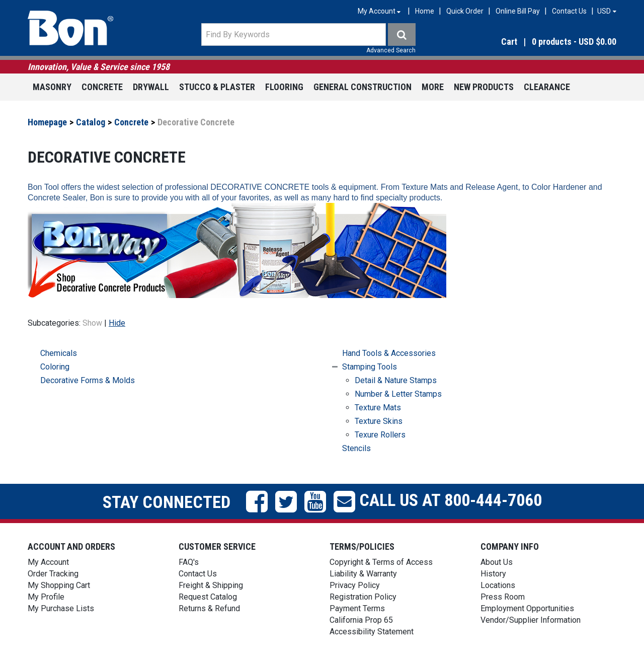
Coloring (55, 367)
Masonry (52, 87)
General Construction (363, 87)
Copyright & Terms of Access (381, 562)
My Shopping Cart (59, 585)
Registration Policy (363, 597)
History (493, 574)
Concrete (102, 87)
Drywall (151, 87)
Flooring (284, 87)
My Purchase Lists (61, 608)
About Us (497, 562)
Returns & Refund (209, 608)
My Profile (46, 597)
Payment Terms (357, 608)
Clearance (547, 87)
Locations (498, 585)
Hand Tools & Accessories (389, 353)
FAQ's (189, 562)
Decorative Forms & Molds (88, 380)
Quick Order (465, 11)
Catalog (91, 122)
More (433, 87)
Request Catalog (208, 597)
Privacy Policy (355, 585)
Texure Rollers (380, 435)
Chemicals (59, 353)
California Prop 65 (361, 620)
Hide (117, 323)
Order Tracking (53, 574)
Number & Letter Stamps (398, 394)
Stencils (356, 448)
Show (92, 323)
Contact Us (569, 11)
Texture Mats (378, 408)
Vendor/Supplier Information (531, 620)
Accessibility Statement (372, 632)
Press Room (503, 597)
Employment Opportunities (527, 608)
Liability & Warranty (363, 574)
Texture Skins (379, 421)
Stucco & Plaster (217, 87)
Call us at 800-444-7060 (449, 500)
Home (425, 11)
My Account (48, 562)
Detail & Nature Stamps (396, 380)
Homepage (47, 122)
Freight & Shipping (211, 585)
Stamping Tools (370, 367)
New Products (484, 87)
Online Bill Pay (518, 11)
